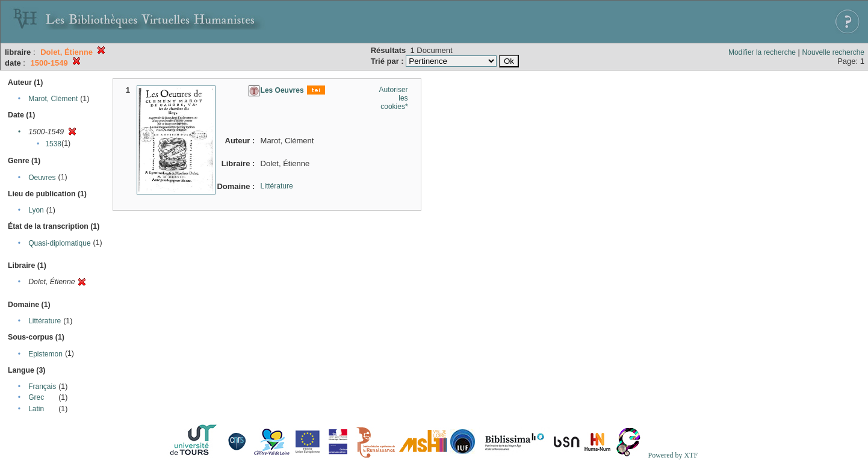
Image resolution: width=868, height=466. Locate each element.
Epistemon (45, 354)
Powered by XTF (673, 455)
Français (42, 387)
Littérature (45, 321)
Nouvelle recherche (833, 52)
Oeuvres (42, 178)
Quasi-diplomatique (59, 243)
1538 (53, 144)
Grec (36, 397)
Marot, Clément (53, 99)
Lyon (36, 210)
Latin (36, 409)
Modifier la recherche (762, 52)
